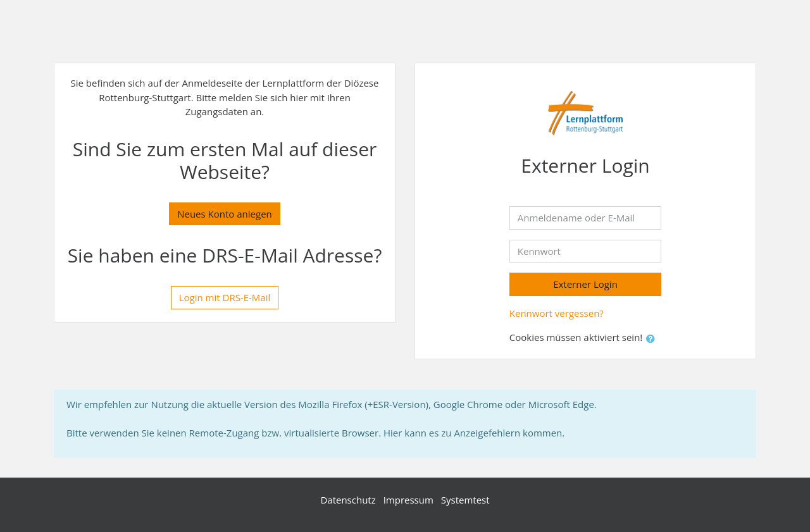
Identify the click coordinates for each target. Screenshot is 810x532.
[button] (653, 339)
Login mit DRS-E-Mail (225, 297)
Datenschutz (348, 500)
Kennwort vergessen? (557, 313)
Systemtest (465, 500)
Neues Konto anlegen (225, 214)
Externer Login (585, 284)
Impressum (408, 500)
